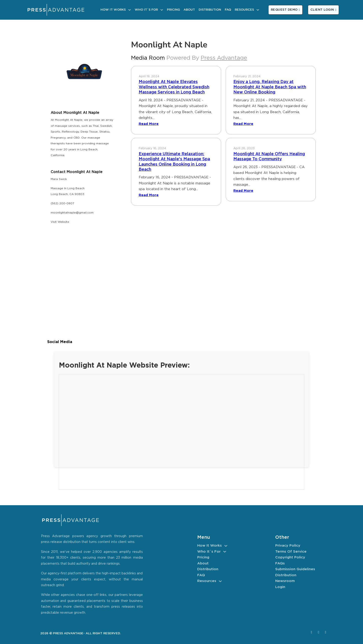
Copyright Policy (290, 557)
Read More (149, 124)
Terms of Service (291, 552)
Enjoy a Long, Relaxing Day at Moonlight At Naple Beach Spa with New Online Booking (270, 87)
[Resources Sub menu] (258, 10)
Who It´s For (146, 10)
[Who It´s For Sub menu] (162, 10)
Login (280, 587)
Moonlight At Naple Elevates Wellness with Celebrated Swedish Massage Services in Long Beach (174, 87)
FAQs (280, 563)
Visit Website (60, 222)
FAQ (228, 10)
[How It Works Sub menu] (130, 10)
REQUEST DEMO (285, 10)
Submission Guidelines (295, 569)
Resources (244, 10)
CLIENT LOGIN (323, 10)
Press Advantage (224, 58)
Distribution (210, 10)
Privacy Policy (288, 546)
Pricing (173, 10)
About (189, 10)
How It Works (113, 10)
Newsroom (285, 581)
